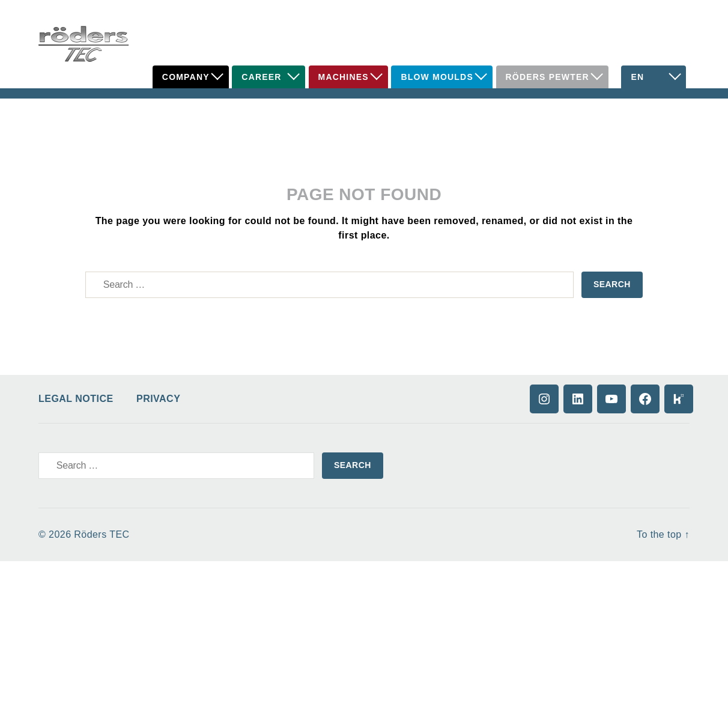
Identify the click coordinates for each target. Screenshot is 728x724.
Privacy (158, 399)
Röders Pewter (548, 77)
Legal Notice (76, 399)
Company (186, 77)
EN (637, 77)
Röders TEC (102, 534)
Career (261, 77)
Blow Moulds (437, 77)
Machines (344, 77)
